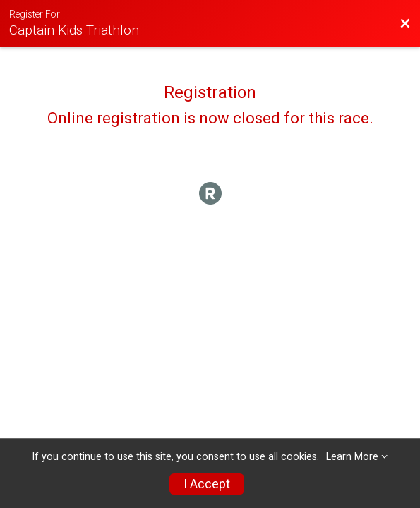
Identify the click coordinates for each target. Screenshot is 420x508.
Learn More (352, 457)
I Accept (207, 484)
